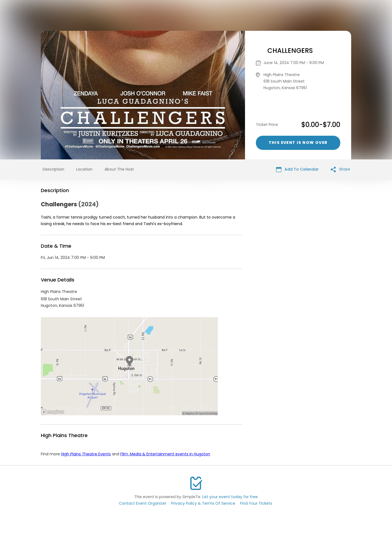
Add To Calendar (297, 169)
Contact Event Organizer (143, 503)
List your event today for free (230, 497)
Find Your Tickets (256, 503)
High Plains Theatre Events (86, 454)
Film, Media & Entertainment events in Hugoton (165, 454)
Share (340, 169)
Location (84, 169)
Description (53, 169)
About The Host (119, 169)
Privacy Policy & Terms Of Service (203, 503)
